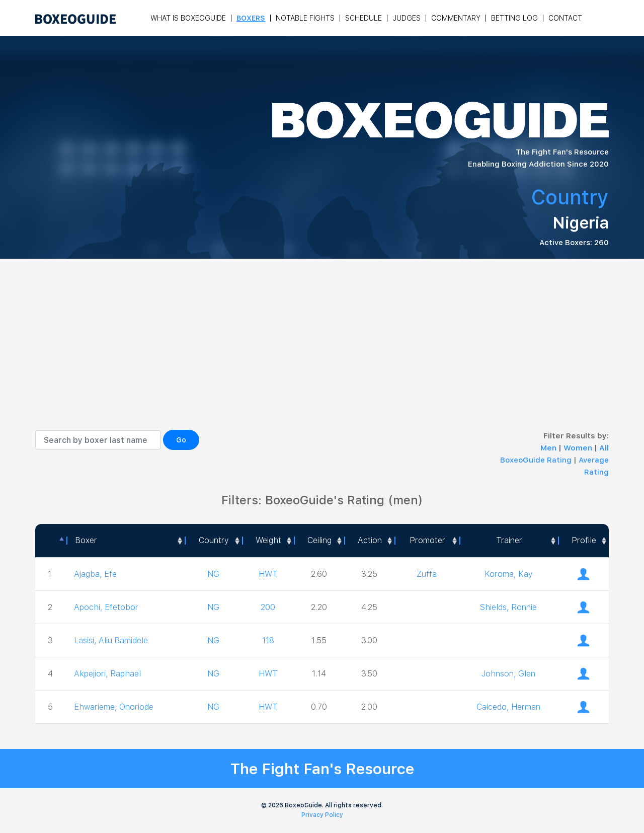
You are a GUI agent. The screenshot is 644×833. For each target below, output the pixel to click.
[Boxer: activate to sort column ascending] (126, 541)
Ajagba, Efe (95, 574)
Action (370, 540)
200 (268, 607)
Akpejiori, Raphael (107, 674)
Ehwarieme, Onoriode (114, 707)
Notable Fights (305, 18)
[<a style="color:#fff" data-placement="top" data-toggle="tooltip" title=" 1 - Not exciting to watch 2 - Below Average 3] (369, 541)
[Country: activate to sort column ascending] (213, 541)
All (604, 448)
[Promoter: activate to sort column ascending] (427, 541)
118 (268, 640)
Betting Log (514, 18)
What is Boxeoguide (188, 18)
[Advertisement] (322, 354)
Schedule (364, 18)
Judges (407, 18)
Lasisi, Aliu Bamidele (111, 640)
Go (181, 440)
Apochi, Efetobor (106, 607)
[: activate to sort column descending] (51, 541)
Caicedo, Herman (508, 707)
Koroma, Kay (508, 574)
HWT (268, 574)
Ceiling (319, 540)
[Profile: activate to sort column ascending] (583, 541)
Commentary (456, 18)
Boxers (251, 18)
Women (579, 448)
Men (549, 448)
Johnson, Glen (508, 674)
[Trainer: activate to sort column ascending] (509, 541)
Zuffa (427, 574)
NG (213, 574)
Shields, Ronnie (508, 607)
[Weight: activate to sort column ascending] (268, 541)
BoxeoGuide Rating (536, 460)
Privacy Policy (322, 815)
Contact (565, 18)
